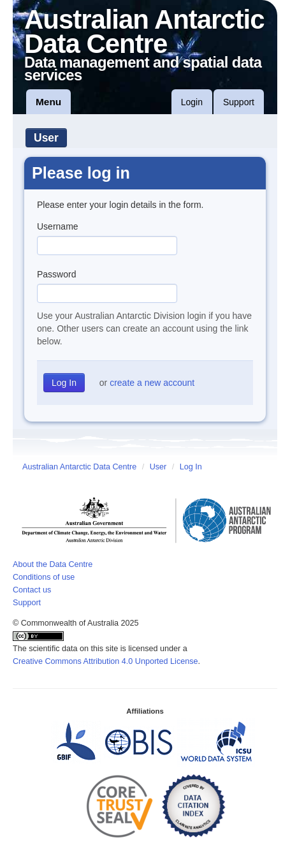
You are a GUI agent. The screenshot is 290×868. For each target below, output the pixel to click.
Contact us (32, 590)
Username (58, 226)
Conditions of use (44, 577)
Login (192, 102)
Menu (48, 102)
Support (239, 102)
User (46, 138)
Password (56, 274)
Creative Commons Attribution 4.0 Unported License (105, 661)
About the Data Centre (53, 564)
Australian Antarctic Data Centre (79, 467)
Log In (191, 467)
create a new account (152, 383)
